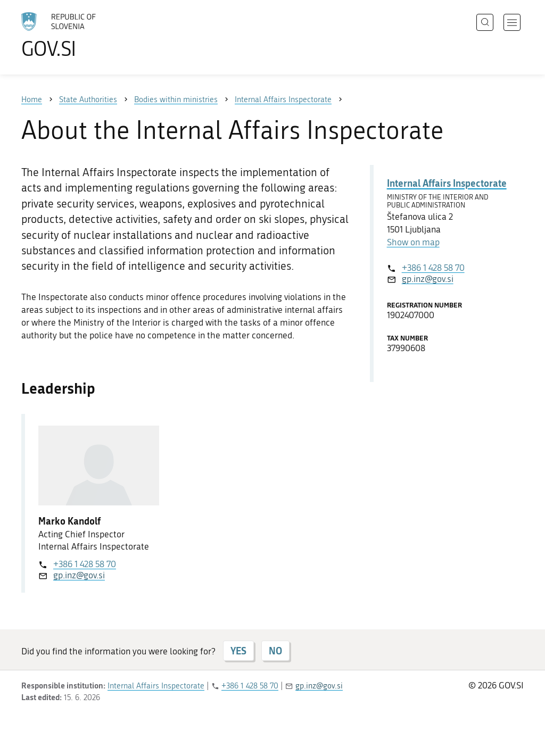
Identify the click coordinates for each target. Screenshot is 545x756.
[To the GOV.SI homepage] (88, 35)
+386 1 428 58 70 (85, 564)
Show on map (413, 242)
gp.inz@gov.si (79, 575)
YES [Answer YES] (238, 651)
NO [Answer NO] (275, 651)
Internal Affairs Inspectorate (447, 183)
